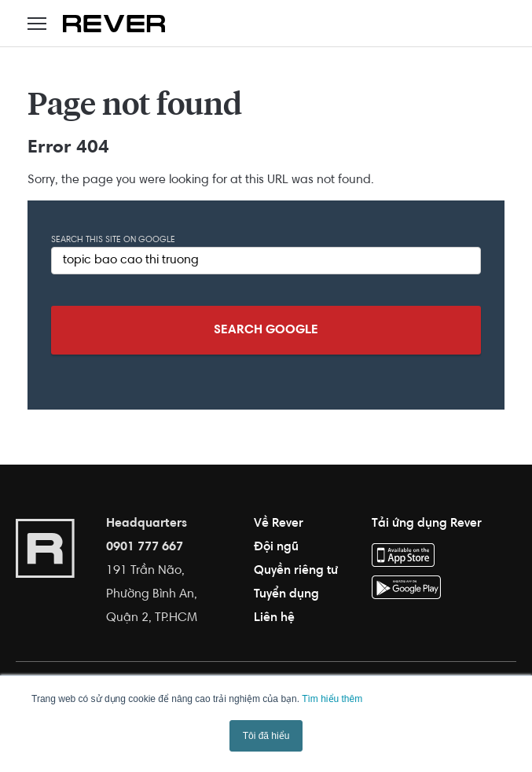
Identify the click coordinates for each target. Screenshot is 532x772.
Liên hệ (274, 618)
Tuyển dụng (286, 594)
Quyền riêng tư (296, 571)
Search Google (266, 330)
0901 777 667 (145, 547)
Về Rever (279, 524)
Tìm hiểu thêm (332, 699)
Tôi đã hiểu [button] (266, 736)
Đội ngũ (276, 547)
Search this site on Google (113, 240)
